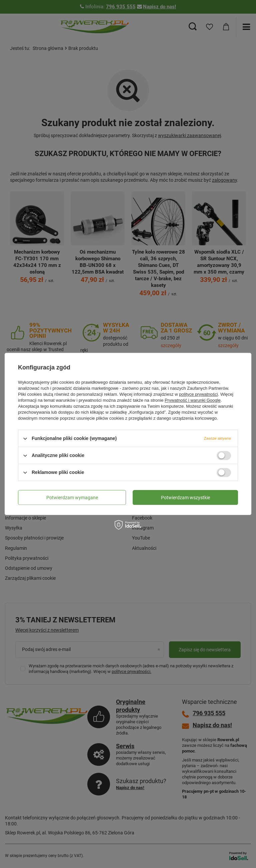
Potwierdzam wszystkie (185, 498)
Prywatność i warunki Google (193, 400)
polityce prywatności (198, 394)
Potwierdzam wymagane (72, 498)
